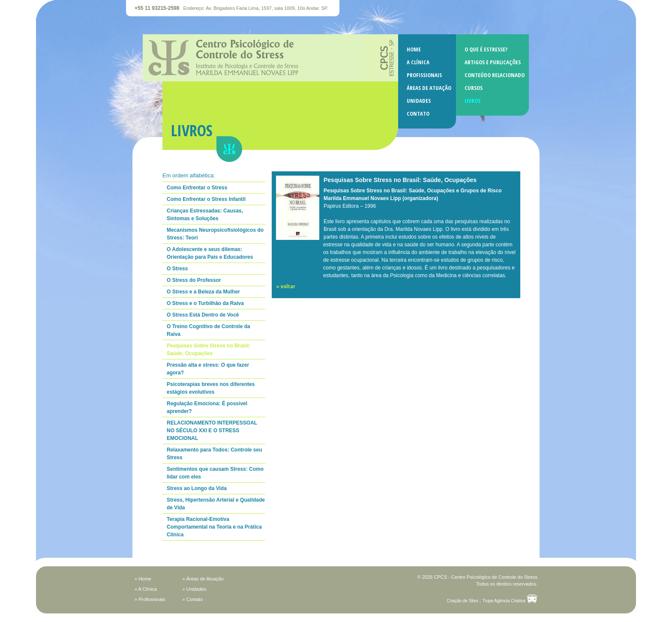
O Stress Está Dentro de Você (203, 315)
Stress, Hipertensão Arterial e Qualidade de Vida (216, 504)
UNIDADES (419, 101)
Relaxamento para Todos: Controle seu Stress (214, 454)
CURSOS (474, 88)
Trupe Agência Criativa (504, 601)
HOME (414, 49)
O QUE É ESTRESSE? (486, 49)
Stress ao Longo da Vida (197, 488)
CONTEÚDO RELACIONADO (495, 75)
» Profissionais (150, 599)
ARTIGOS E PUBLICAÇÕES (493, 62)
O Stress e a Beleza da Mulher (203, 292)
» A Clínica (146, 589)
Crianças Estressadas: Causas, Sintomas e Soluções (205, 215)
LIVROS (472, 101)
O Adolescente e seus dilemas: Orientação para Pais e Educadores (210, 253)
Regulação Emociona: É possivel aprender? (207, 407)
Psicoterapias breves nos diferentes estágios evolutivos (211, 388)
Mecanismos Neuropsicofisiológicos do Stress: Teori (215, 234)
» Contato (193, 599)
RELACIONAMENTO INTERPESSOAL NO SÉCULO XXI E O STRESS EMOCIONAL (212, 431)
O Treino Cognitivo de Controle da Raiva (208, 330)
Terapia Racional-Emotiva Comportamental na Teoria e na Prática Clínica (214, 527)
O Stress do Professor (194, 280)
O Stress (177, 269)
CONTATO (418, 114)
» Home (143, 579)
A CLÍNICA (418, 62)
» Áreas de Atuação (203, 579)
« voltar (286, 286)
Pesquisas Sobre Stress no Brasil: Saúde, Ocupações (208, 350)
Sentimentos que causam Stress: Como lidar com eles (215, 473)
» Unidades (195, 589)
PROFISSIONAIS (424, 75)
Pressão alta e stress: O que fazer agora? (208, 369)
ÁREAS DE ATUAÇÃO (429, 88)
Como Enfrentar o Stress (197, 188)
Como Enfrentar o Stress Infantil (206, 199)
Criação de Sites (463, 601)
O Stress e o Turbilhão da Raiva (205, 303)
